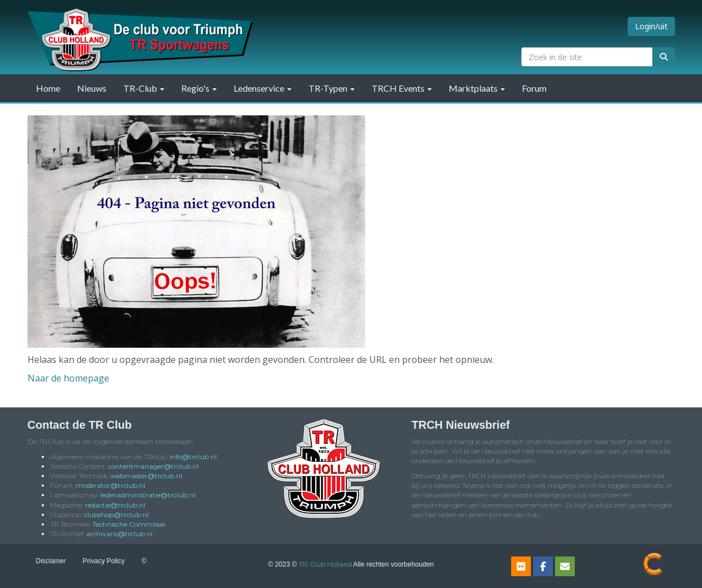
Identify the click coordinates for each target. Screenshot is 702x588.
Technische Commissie (129, 524)
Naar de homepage (68, 378)
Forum (534, 88)
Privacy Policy (104, 561)
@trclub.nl (193, 457)
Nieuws (92, 88)
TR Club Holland (325, 564)
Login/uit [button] (651, 26)
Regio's (199, 88)
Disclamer (51, 561)
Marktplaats (477, 88)
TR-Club (144, 88)
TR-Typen (332, 88)
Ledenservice (263, 88)
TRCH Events (402, 88)
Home (48, 88)
